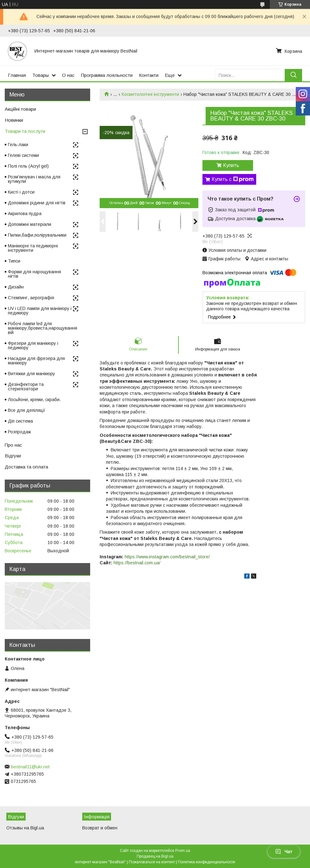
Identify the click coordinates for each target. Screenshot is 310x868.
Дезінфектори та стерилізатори (26, 387)
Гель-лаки (18, 145)
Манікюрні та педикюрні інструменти (33, 248)
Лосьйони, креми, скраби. (34, 400)
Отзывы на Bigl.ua (25, 828)
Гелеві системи (23, 155)
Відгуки (13, 456)
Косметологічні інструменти (150, 94)
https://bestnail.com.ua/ (137, 563)
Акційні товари (20, 109)
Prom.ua (183, 851)
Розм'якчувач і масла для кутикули (34, 179)
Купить (231, 165)
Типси (14, 261)
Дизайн (16, 287)
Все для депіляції (27, 410)
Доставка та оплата (26, 467)
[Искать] (293, 75)
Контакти (149, 75)
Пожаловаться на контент (152, 862)
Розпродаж (19, 432)
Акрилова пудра (25, 214)
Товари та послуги (25, 131)
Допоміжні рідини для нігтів (37, 203)
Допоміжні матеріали (30, 224)
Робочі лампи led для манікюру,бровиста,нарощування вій (43, 328)
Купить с (233, 179)
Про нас (13, 445)
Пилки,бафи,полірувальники (37, 235)
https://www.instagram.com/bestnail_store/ (167, 557)
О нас (68, 75)
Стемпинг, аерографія (31, 298)
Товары (40, 75)
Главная (17, 75)
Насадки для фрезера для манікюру (36, 361)
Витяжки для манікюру (31, 374)
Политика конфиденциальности (206, 862)
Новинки (14, 120)
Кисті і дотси (21, 192)
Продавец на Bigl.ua (155, 856)
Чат (284, 852)
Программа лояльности (107, 75)
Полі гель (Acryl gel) (28, 166)
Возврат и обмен (100, 828)
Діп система (20, 421)
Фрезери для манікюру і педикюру (33, 345)
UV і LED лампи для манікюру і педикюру (40, 311)
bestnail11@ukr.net (30, 767)
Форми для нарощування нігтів (34, 274)
